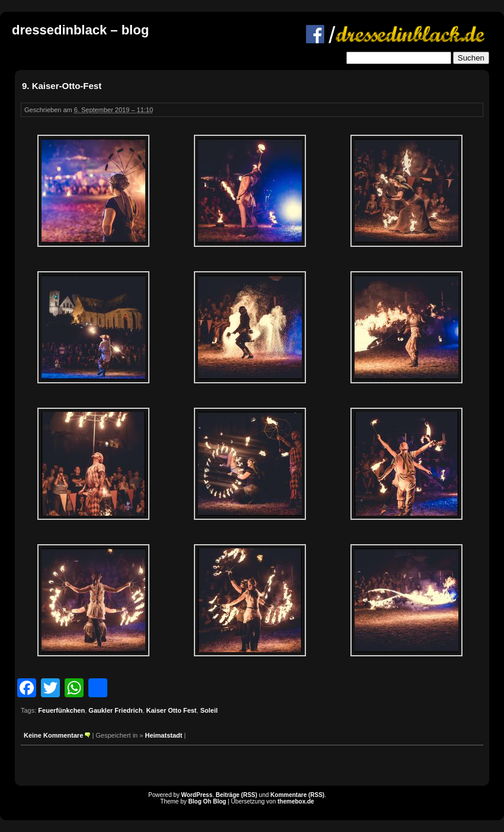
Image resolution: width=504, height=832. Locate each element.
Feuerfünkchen (61, 710)
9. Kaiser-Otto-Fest (62, 86)
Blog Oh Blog (208, 801)
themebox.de (296, 801)
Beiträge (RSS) (237, 795)
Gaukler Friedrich (115, 710)
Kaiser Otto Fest (172, 710)
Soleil (209, 710)
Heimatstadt (163, 735)
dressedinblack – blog (80, 30)
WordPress (197, 795)
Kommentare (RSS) (297, 795)
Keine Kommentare (53, 735)
